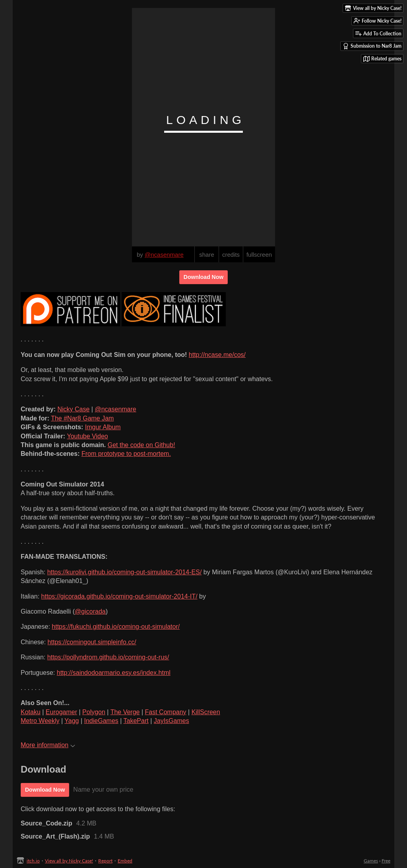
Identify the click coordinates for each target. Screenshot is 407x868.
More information (48, 745)
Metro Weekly (40, 721)
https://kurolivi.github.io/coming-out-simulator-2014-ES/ (125, 572)
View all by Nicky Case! (69, 861)
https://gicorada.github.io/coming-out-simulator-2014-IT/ (119, 596)
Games (371, 861)
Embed (125, 861)
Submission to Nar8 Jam (372, 46)
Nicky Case (73, 409)
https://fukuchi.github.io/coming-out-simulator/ (116, 627)
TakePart (136, 721)
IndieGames (101, 721)
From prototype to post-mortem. (126, 454)
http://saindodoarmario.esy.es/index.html (114, 673)
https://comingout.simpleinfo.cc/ (92, 642)
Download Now (203, 277)
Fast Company (166, 712)
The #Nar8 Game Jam (82, 418)
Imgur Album (103, 427)
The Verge (125, 712)
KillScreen (206, 712)
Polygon (94, 712)
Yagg (72, 721)
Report (105, 861)
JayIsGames (172, 721)
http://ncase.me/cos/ (217, 355)
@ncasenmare (115, 409)
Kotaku (31, 712)
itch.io (33, 861)
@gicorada (90, 611)
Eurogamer (61, 712)
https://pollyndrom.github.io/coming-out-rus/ (108, 657)
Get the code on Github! (141, 445)
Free (386, 861)
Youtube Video (87, 436)
